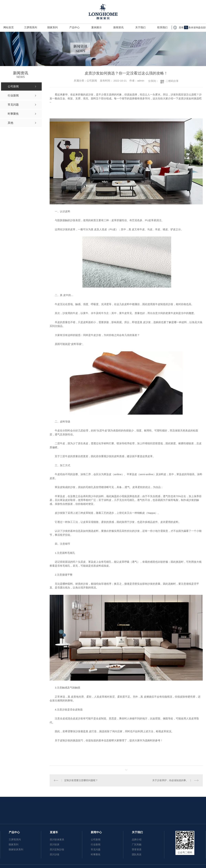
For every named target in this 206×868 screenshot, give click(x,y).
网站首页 (9, 27)
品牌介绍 (137, 840)
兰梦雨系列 (31, 27)
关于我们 (140, 27)
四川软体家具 (57, 840)
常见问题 (96, 849)
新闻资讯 (118, 27)
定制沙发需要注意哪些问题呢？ (81, 780)
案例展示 (96, 27)
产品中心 (75, 27)
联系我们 (162, 27)
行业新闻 (96, 844)
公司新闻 (96, 840)
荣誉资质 (137, 849)
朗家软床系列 (16, 849)
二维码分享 (172, 81)
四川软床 (55, 844)
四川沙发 (55, 854)
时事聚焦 (96, 854)
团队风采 (137, 854)
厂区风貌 (137, 844)
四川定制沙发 (57, 849)
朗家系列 (53, 27)
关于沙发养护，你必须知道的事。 (170, 780)
